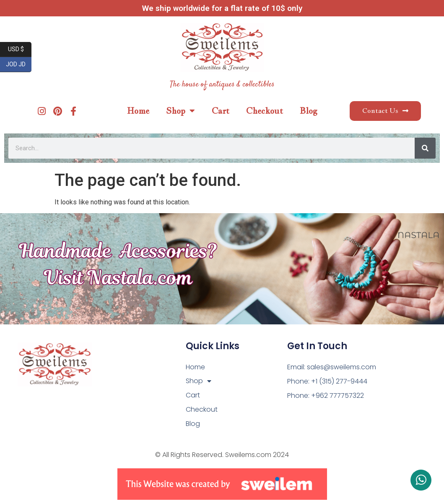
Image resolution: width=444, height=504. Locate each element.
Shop (180, 111)
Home (138, 111)
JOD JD (19, 65)
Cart (221, 111)
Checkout (265, 111)
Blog (309, 111)
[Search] (425, 148)
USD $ (20, 50)
